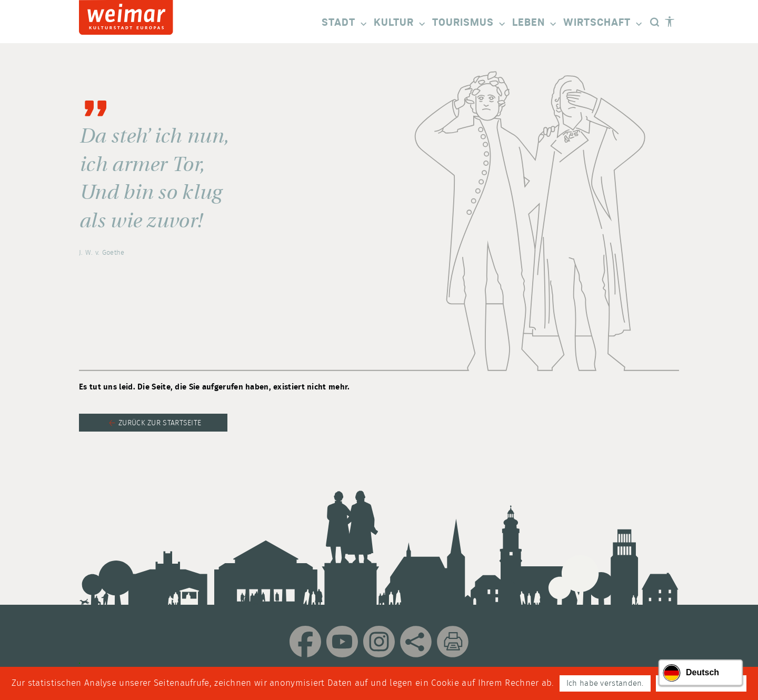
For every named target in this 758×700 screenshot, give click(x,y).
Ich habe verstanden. (605, 683)
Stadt (345, 23)
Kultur (400, 23)
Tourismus (470, 23)
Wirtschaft (604, 23)
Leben (535, 23)
